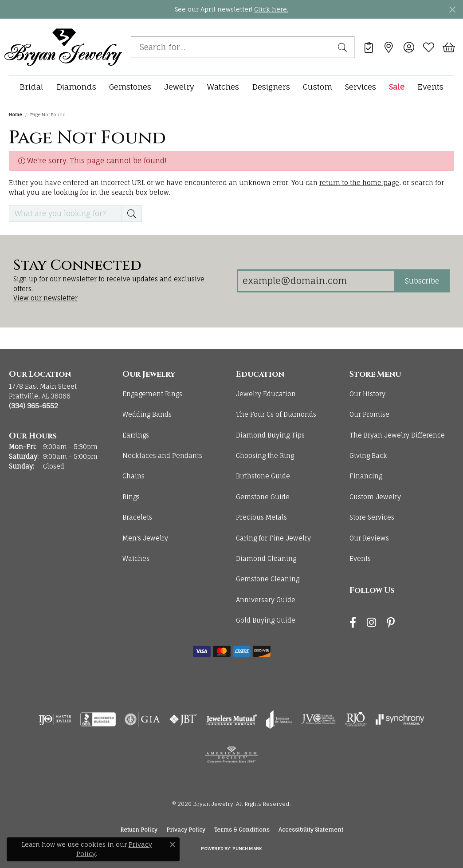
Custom (318, 87)
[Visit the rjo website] (356, 719)
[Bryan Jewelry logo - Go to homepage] (63, 47)
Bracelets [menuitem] (137, 517)
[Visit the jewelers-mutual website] (232, 719)
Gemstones (130, 87)
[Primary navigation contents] (231, 87)
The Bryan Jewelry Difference (397, 435)
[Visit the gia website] (142, 719)
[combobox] (232, 47)
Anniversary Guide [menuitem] (266, 600)
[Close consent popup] (173, 844)
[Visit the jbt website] (183, 719)
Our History (367, 394)
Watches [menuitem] (136, 558)
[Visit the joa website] (279, 719)
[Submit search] (344, 47)
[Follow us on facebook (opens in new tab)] (353, 622)
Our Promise (369, 414)
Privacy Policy (186, 830)
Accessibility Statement (311, 830)
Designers (271, 87)
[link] (369, 47)
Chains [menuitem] (133, 476)
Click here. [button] (271, 9)
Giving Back (368, 456)
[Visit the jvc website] (318, 719)
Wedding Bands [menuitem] (147, 414)
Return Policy (139, 830)
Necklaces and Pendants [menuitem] (162, 456)
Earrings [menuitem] (136, 435)
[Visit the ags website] (232, 755)
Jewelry (179, 87)
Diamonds (76, 87)
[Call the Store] (33, 406)
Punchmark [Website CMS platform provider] (247, 848)
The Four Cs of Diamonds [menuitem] (276, 414)
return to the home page (359, 183)
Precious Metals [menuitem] (261, 517)
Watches (223, 87)
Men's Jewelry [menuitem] (145, 538)
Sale (397, 87)
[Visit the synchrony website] (400, 719)
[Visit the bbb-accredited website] (98, 719)
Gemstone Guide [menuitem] (263, 497)
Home (15, 114)
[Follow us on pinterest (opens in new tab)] (391, 622)
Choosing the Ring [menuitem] (265, 456)
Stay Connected (77, 266)
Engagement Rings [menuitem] (152, 394)
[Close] (452, 10)
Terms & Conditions (242, 830)
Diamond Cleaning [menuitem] (266, 558)
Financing (366, 476)
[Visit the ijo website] (55, 719)
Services (361, 87)
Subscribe (422, 281)
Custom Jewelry (375, 497)
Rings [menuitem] (131, 497)
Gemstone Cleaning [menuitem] (268, 579)
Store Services (372, 517)
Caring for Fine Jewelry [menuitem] (273, 538)
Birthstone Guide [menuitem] (263, 476)
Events (430, 87)
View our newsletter (45, 298)
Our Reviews (369, 538)
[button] (409, 47)
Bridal (31, 87)
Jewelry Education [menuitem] (266, 394)
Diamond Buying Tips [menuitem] (270, 435)
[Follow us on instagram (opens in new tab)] (371, 622)
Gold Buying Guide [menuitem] (266, 620)
